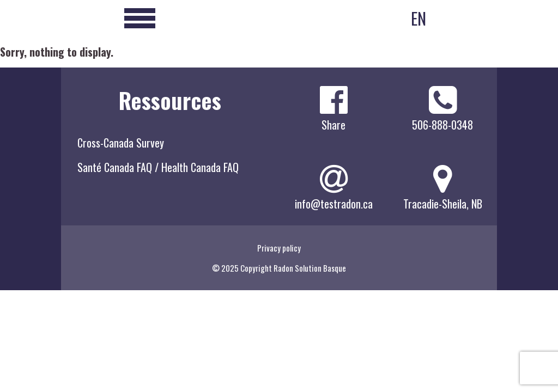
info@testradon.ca (334, 204)
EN (418, 18)
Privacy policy (279, 248)
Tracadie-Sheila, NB (443, 204)
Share (333, 125)
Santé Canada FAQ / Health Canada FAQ (158, 167)
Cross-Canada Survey (121, 143)
